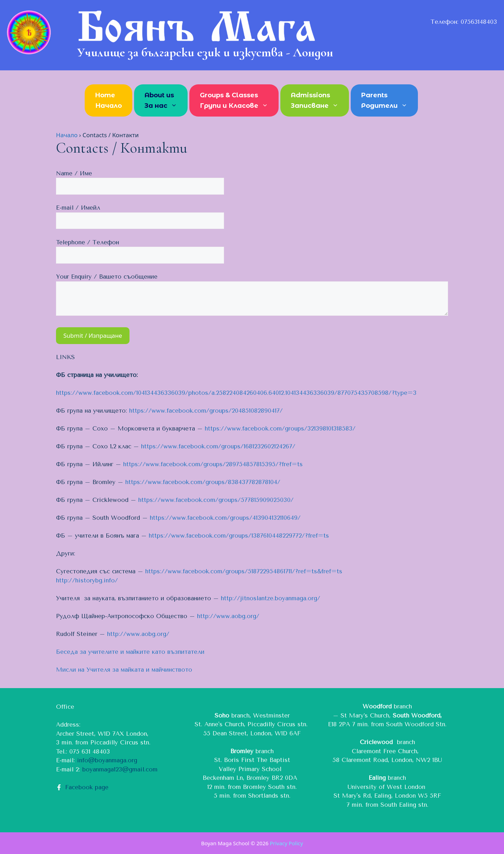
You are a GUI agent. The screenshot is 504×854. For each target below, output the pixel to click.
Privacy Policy (286, 843)
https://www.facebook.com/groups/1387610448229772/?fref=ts (239, 535)
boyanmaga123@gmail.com (120, 769)
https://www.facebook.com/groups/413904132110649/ (225, 518)
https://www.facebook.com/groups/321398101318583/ (280, 428)
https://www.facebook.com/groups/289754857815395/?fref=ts (213, 464)
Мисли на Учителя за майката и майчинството (124, 670)
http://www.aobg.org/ (228, 616)
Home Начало (108, 100)
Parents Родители (388, 101)
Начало (67, 135)
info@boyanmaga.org (107, 760)
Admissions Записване (318, 101)
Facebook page (87, 787)
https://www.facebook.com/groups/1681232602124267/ (218, 446)
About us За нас (164, 101)
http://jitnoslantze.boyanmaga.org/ (271, 598)
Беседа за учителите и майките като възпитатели (130, 652)
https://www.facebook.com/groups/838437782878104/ (203, 482)
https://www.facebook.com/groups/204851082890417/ (206, 411)
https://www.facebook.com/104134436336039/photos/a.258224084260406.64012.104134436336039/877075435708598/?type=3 (236, 393)
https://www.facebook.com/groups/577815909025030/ (216, 500)
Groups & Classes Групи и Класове (237, 101)
